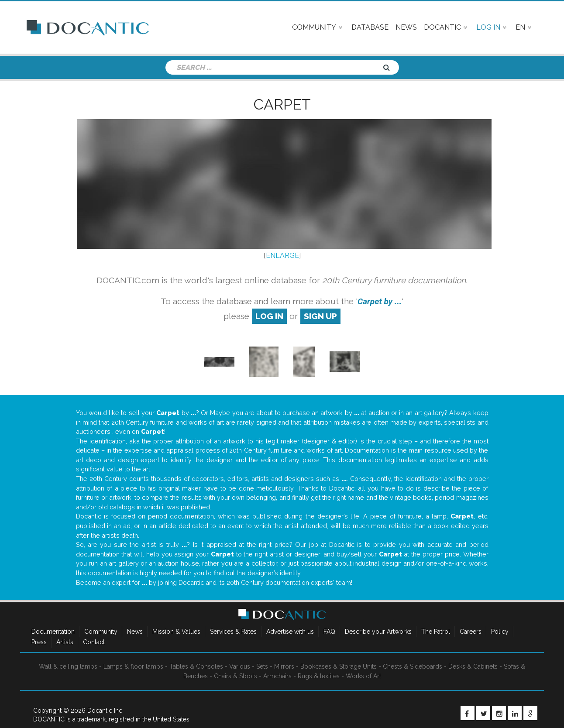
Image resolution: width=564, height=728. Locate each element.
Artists (65, 642)
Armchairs (277, 676)
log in (269, 316)
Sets (262, 666)
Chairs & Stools (236, 676)
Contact (94, 642)
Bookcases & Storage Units (339, 666)
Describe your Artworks (378, 632)
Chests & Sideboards (413, 666)
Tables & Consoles (196, 666)
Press (39, 642)
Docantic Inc (105, 711)
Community (101, 632)
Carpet (282, 104)
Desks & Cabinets (473, 666)
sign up (320, 316)
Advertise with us (290, 632)
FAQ (329, 632)
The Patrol (436, 632)
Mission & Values (176, 632)
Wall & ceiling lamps (68, 666)
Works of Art (363, 676)
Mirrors (284, 666)
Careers (471, 632)
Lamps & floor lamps (133, 666)
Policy (500, 632)
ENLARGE (282, 256)
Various (240, 666)
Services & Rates (233, 632)
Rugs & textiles (319, 676)
